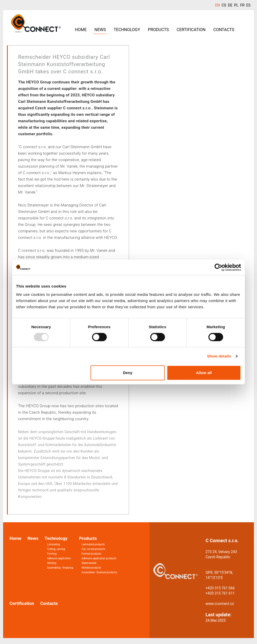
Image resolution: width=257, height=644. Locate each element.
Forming (52, 554)
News (100, 30)
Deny (128, 373)
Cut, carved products (94, 549)
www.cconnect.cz (220, 604)
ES (248, 5)
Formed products (92, 554)
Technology (127, 30)
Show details (219, 356)
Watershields (89, 563)
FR (242, 5)
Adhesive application (59, 558)
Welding (52, 563)
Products (158, 30)
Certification (191, 30)
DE (230, 5)
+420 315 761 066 (220, 588)
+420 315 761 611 (220, 593)
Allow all (204, 373)
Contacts (224, 30)
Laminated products (93, 544)
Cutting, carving (56, 549)
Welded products (91, 568)
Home (81, 30)
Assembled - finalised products (99, 572)
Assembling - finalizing (60, 568)
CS (224, 5)
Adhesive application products (99, 558)
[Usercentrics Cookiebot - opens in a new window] (218, 267)
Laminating (54, 544)
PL (236, 5)
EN (217, 5)
